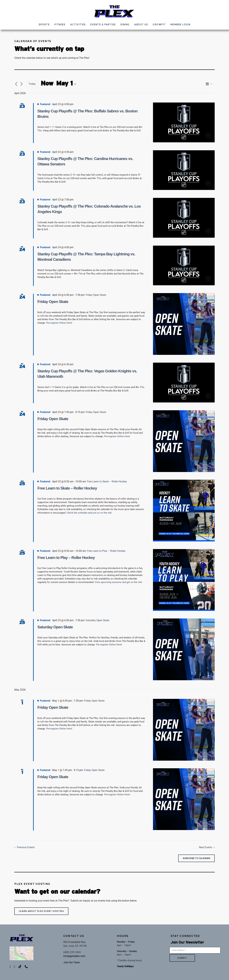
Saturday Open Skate (55, 627)
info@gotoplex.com (74, 956)
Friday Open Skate (53, 302)
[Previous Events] (16, 84)
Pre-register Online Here (59, 323)
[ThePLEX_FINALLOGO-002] (114, 6)
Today (32, 84)
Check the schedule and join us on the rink (89, 513)
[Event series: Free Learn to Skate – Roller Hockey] (107, 481)
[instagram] (14, 967)
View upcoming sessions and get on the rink (118, 582)
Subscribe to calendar (196, 858)
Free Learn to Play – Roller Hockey (66, 558)
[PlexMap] (21, 948)
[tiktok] (20, 967)
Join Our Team (72, 962)
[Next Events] (21, 84)
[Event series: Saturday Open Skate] (97, 620)
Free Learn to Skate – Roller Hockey (67, 488)
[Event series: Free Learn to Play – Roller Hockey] (106, 551)
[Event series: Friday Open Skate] (96, 295)
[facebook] (10, 967)
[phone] (26, 967)
